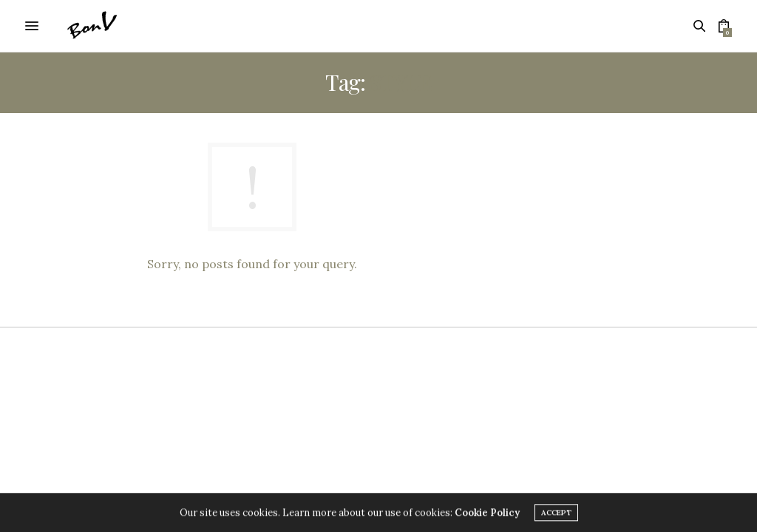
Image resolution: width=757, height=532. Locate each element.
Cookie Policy (487, 515)
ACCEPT (556, 515)
